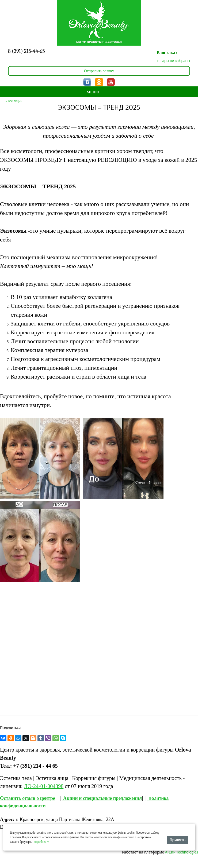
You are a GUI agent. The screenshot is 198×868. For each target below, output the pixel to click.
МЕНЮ (93, 92)
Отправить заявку (99, 71)
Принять (178, 840)
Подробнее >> (41, 842)
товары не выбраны (173, 61)
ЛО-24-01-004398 (44, 786)
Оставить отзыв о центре (28, 798)
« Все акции (14, 101)
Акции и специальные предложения (102, 798)
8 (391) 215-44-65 (26, 51)
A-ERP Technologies (182, 852)
